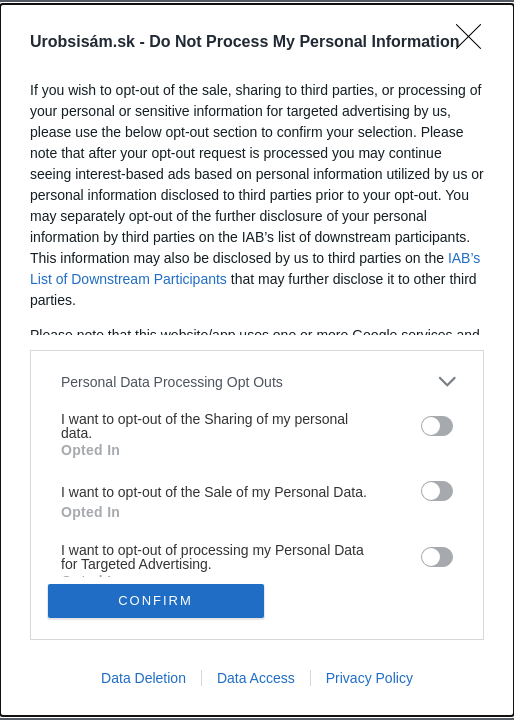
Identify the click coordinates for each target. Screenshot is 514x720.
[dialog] (257, 360)
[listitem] (257, 381)
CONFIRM (155, 600)
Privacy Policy (369, 678)
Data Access (256, 678)
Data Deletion (143, 678)
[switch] (437, 426)
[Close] (475, 43)
